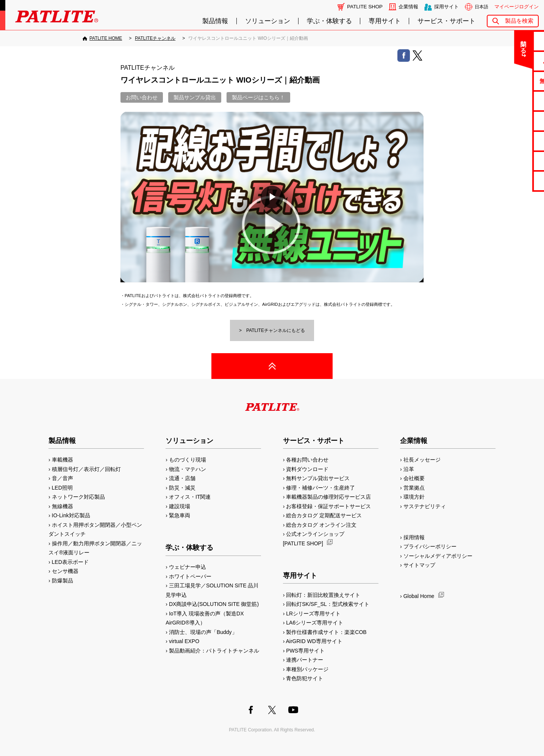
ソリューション (268, 21)
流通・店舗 (182, 478)
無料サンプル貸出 (514, 81)
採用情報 (414, 537)
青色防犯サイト (305, 678)
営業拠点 (414, 488)
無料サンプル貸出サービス (318, 478)
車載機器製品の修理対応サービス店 (328, 497)
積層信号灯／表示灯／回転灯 (86, 469)
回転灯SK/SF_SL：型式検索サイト (327, 604)
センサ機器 (65, 571)
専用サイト (385, 21)
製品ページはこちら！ (258, 97)
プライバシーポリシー (430, 546)
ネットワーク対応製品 (78, 497)
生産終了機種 (514, 141)
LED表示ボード (70, 562)
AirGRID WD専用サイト (314, 641)
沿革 (409, 469)
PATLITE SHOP (365, 7)
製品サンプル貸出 (195, 97)
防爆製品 (63, 581)
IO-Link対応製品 (71, 515)
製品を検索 (519, 21)
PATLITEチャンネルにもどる (276, 330)
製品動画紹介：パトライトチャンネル (214, 651)
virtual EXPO (184, 641)
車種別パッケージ (307, 669)
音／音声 (63, 478)
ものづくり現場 (188, 460)
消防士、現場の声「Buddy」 (203, 632)
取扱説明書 (514, 121)
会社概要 (414, 478)
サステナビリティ (425, 506)
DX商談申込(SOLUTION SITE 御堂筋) (214, 604)
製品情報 (215, 21)
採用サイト (446, 7)
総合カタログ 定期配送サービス (324, 515)
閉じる (475, 43)
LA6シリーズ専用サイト (315, 623)
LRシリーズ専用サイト (313, 614)
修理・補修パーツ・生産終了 (320, 488)
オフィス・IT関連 (190, 497)
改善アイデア (514, 181)
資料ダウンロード (307, 469)
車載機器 (63, 460)
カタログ (514, 101)
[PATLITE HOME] (102, 38)
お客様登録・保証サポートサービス (328, 506)
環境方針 (414, 497)
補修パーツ (514, 161)
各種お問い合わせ (307, 460)
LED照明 (62, 488)
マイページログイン (517, 7)
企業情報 (408, 7)
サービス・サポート (446, 21)
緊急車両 (180, 515)
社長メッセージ (422, 460)
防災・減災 (182, 488)
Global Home (419, 596)
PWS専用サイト (305, 651)
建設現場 (180, 506)
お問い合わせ (514, 41)
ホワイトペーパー (190, 576)
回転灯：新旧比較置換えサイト (323, 595)
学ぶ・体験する (329, 21)
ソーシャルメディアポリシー (438, 556)
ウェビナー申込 (188, 567)
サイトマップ (419, 565)
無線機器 (63, 506)
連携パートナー (305, 660)
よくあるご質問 (514, 61)
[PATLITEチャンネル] (155, 38)
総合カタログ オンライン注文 (321, 525)
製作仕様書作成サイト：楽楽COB (326, 632)
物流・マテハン (188, 469)
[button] (272, 197)
